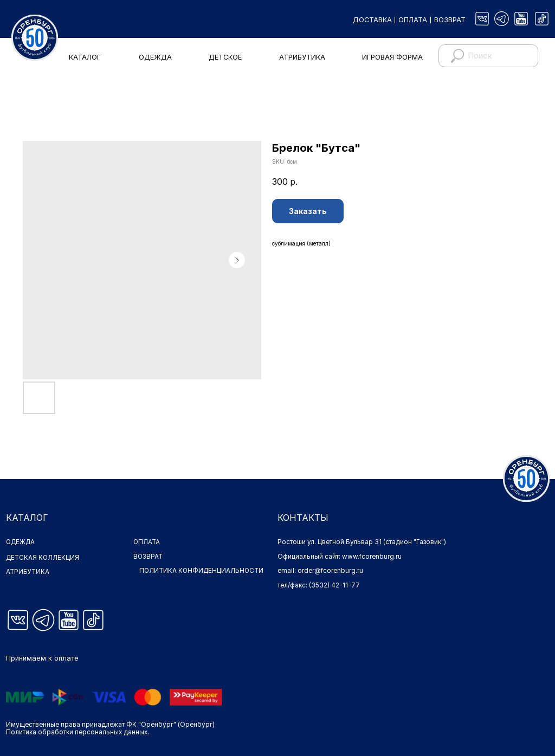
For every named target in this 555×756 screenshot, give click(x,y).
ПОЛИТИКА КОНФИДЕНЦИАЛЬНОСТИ (182, 574)
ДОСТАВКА (372, 20)
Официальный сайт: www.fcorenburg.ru (340, 557)
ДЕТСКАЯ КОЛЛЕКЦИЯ (43, 558)
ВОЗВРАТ (450, 20)
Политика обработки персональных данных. (78, 732)
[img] (482, 19)
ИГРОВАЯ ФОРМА (392, 57)
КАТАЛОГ (85, 57)
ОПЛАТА (413, 20)
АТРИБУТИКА (302, 57)
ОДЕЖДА (155, 57)
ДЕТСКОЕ (225, 57)
